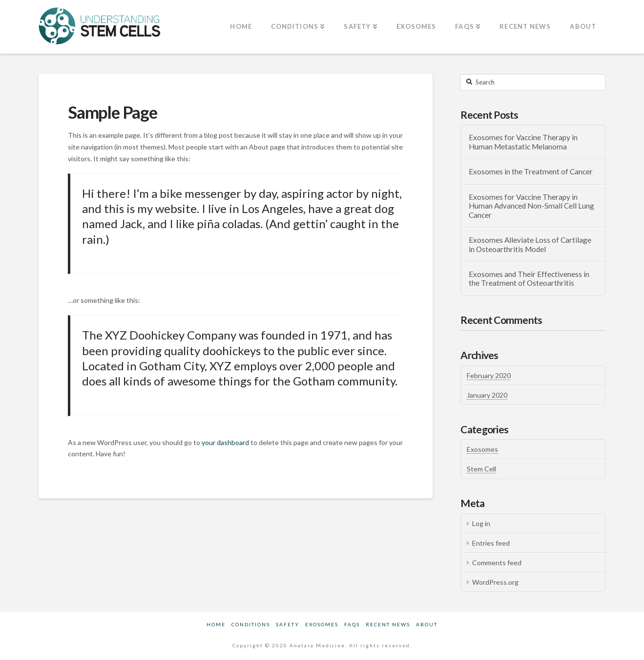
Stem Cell (481, 469)
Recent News (388, 624)
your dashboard (225, 442)
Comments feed (497, 563)
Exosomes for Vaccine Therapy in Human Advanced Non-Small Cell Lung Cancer (531, 206)
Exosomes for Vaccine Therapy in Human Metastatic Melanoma (523, 142)
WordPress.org (495, 582)
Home (216, 624)
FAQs (352, 624)
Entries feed (491, 543)
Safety (288, 624)
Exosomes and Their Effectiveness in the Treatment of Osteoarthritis (529, 279)
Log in (481, 523)
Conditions (251, 624)
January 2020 (487, 395)
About (427, 624)
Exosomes (482, 449)
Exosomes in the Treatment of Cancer (531, 171)
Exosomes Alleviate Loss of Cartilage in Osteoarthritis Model (530, 245)
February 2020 (489, 375)
